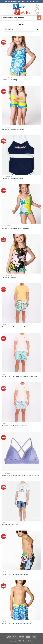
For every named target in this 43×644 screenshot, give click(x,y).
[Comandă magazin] (21, 29)
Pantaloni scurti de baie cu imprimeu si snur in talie (19, 376)
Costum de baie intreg (9, 80)
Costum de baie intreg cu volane (13, 129)
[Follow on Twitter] (37, 9)
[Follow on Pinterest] (37, 13)
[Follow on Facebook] (37, 5)
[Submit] (39, 18)
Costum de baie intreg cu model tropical (15, 228)
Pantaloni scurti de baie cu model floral (15, 574)
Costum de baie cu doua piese (12, 179)
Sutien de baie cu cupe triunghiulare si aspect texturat (20, 475)
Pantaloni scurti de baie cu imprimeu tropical (17, 624)
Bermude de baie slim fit (10, 525)
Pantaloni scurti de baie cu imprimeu (14, 426)
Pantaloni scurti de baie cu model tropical (16, 327)
